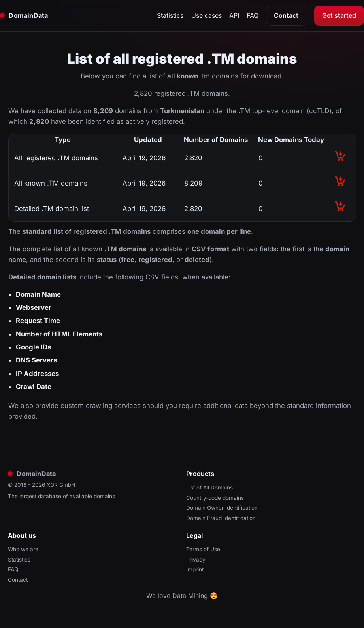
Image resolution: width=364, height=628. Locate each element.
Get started (339, 15)
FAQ (253, 15)
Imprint (195, 569)
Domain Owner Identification (222, 508)
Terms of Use (203, 549)
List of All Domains (209, 488)
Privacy (196, 560)
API (234, 15)
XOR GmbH (61, 485)
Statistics (170, 15)
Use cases (207, 15)
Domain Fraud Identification (221, 518)
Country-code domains (215, 498)
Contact (286, 15)
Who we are (23, 549)
